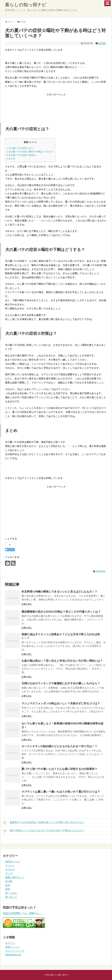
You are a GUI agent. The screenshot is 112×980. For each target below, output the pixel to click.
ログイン (10, 943)
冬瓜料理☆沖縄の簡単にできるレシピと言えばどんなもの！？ (59, 592)
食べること (11, 897)
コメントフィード (15, 951)
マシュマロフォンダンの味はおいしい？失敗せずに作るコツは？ (61, 703)
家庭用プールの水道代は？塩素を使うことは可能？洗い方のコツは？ (44, 823)
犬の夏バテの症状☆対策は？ (22, 155)
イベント (10, 866)
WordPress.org (13, 955)
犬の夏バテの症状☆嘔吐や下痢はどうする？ (30, 152)
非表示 (33, 142)
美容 (8, 889)
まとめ (11, 159)
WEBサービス (13, 862)
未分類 (102, 43)
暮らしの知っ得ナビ (26, 5)
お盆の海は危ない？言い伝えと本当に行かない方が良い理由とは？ (62, 661)
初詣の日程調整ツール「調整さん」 (22, 913)
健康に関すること (15, 877)
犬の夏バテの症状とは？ (20, 148)
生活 (8, 885)
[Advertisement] (56, 106)
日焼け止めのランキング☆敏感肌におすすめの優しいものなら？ (61, 683)
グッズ (9, 873)
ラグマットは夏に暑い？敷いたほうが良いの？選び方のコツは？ (61, 792)
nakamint (100, 571)
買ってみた (11, 893)
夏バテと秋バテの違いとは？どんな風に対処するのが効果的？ (59, 769)
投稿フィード (12, 947)
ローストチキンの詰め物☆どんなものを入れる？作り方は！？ (59, 746)
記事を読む (27, 604)
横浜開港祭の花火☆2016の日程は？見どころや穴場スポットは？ (61, 612)
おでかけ (10, 869)
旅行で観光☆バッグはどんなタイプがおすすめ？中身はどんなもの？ (44, 831)
